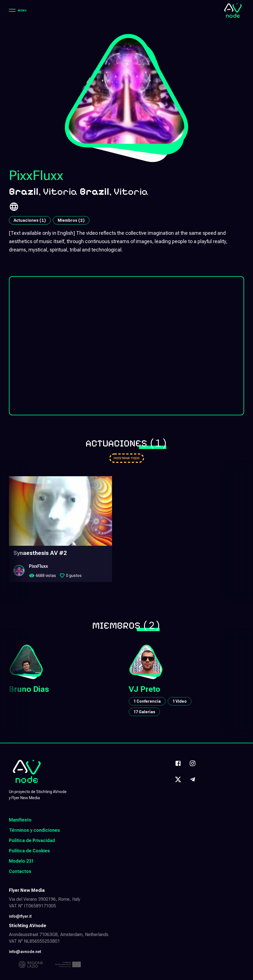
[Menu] (18, 10)
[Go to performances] (127, 458)
